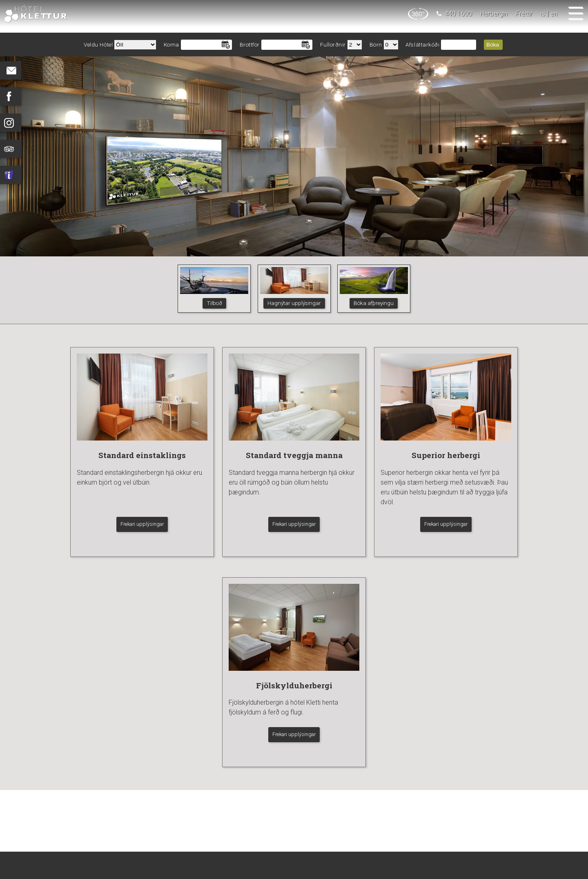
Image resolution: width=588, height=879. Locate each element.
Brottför (250, 45)
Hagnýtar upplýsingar (294, 303)
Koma (171, 45)
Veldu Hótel (98, 45)
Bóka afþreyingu (374, 303)
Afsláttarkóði (422, 45)
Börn (376, 45)
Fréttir (524, 14)
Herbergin (494, 14)
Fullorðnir (333, 45)
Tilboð (214, 303)
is (543, 14)
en (554, 14)
